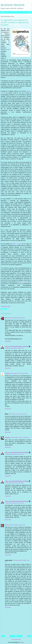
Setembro (8, 437)
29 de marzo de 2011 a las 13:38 (14, 503)
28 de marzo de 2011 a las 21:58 (18, 414)
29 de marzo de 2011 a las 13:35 (14, 483)
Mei (6, 318)
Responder (8, 341)
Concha (7, 373)
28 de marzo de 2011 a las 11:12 (14, 348)
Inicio (16, 636)
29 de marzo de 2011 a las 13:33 (14, 454)
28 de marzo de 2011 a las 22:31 (20, 437)
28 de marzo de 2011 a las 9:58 (16, 318)
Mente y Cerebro (17, 244)
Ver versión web (16, 639)
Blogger (22, 642)
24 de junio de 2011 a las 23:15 (17, 525)
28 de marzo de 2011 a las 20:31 (19, 373)
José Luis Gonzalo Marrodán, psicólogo (17, 346)
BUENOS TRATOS (13, 5)
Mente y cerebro (23, 282)
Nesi (6, 525)
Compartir (4, 309)
